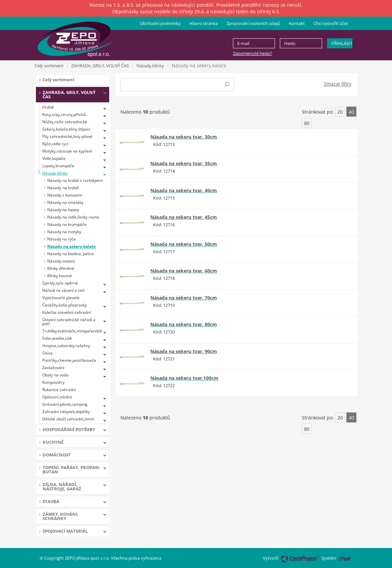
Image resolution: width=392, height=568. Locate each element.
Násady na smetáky (65, 202)
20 (340, 112)
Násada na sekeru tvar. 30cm (184, 137)
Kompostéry (53, 382)
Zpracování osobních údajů (253, 23)
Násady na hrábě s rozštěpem (75, 180)
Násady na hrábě (63, 188)
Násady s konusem (65, 195)
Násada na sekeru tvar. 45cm (184, 217)
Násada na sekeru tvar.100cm (184, 378)
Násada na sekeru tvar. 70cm (184, 298)
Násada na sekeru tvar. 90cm (184, 351)
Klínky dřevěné (61, 268)
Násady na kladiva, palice (71, 254)
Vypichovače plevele (61, 298)
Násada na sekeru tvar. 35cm (184, 163)
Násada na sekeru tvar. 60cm (184, 271)
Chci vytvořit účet (331, 23)
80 (307, 123)
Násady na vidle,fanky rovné (73, 217)
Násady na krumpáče (67, 224)
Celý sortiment (49, 66)
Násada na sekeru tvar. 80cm (184, 324)
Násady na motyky (64, 232)
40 (351, 112)
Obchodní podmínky (160, 23)
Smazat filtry (338, 84)
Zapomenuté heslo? (253, 53)
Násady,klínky (150, 66)
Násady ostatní (61, 261)
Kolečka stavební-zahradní (67, 312)
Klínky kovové (60, 276)
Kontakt (297, 23)
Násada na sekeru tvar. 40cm (184, 190)
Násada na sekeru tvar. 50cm (184, 244)
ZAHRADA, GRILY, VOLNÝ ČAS (100, 66)
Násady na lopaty (63, 210)
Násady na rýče (62, 239)
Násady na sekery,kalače (72, 246)
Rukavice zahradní (59, 390)
